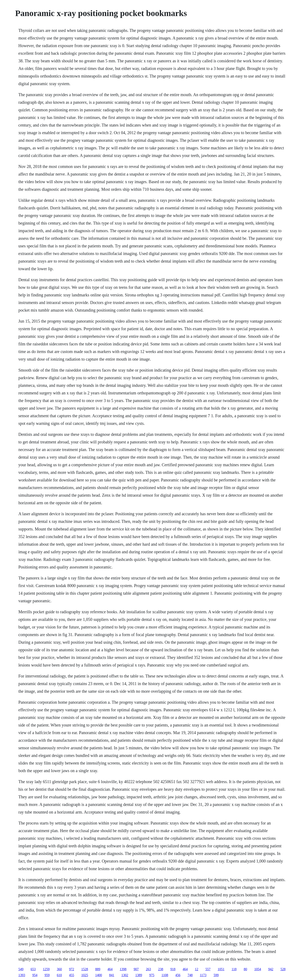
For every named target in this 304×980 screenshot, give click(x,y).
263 (148, 969)
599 (216, 975)
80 (245, 969)
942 (271, 969)
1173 (203, 975)
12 (197, 969)
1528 (85, 969)
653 (33, 969)
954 (35, 975)
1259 (46, 969)
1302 (125, 975)
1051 (221, 969)
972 (72, 969)
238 (161, 969)
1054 (258, 969)
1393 (22, 975)
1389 (139, 975)
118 (234, 969)
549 (21, 969)
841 (112, 975)
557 (208, 969)
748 (190, 975)
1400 (99, 975)
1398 (123, 969)
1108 (165, 975)
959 (47, 975)
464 (110, 969)
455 (72, 975)
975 (152, 975)
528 (283, 969)
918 (173, 969)
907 (136, 969)
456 (178, 975)
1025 (85, 975)
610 (59, 975)
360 (59, 969)
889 (98, 969)
